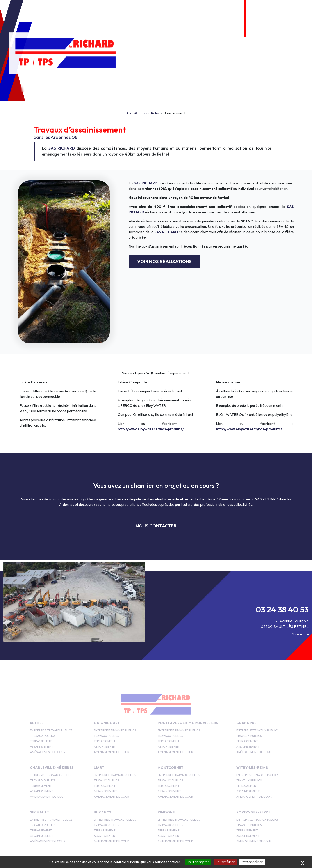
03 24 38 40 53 (281, 13)
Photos (178, 85)
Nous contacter (268, 85)
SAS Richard (69, 85)
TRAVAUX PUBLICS (43, 736)
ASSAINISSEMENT (42, 746)
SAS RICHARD (62, 150)
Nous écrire (300, 634)
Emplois (149, 85)
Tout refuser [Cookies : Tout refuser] (225, 862)
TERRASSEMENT (41, 741)
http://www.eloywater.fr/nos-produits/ (151, 429)
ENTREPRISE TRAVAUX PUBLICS (51, 730)
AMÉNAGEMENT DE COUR (48, 752)
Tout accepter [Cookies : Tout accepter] (198, 862)
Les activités (111, 85)
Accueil (35, 85)
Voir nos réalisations (164, 261)
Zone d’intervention (219, 85)
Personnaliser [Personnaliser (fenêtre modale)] (252, 862)
